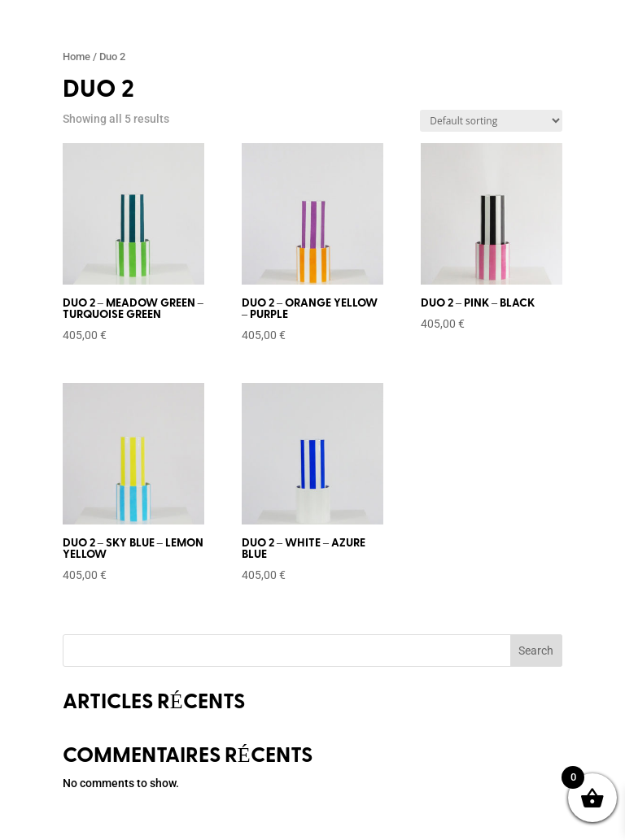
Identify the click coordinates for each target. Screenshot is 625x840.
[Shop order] (491, 121)
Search (536, 651)
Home (76, 57)
